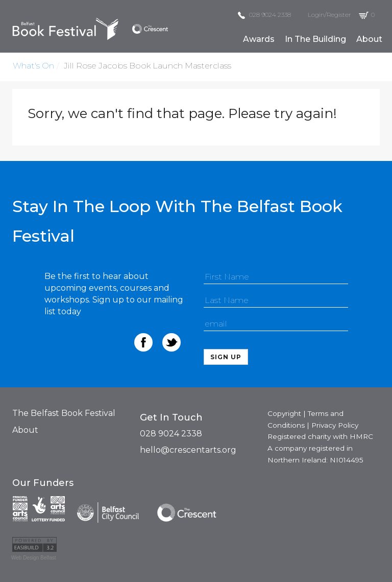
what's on (33, 66)
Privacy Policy (335, 425)
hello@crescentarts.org (188, 450)
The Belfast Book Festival (64, 413)
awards (259, 39)
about (369, 39)
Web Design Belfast (34, 558)
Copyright (284, 413)
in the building (315, 39)
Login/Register (329, 15)
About (25, 430)
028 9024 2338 (264, 15)
